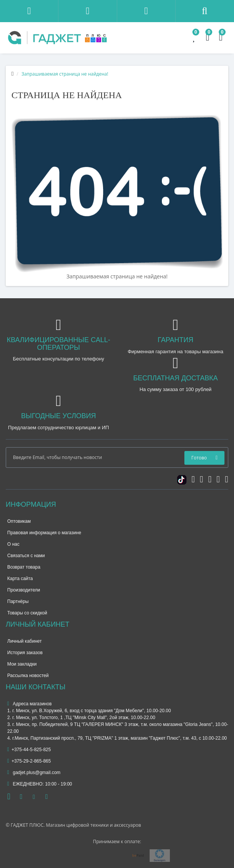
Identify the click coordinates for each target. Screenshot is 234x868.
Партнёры (18, 601)
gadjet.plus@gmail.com (34, 773)
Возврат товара (24, 567)
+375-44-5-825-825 (29, 750)
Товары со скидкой (27, 613)
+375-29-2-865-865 (29, 761)
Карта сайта (20, 579)
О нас (13, 544)
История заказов (25, 653)
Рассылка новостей (28, 676)
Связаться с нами (26, 556)
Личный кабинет (24, 641)
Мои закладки (22, 664)
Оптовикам (19, 521)
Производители (24, 590)
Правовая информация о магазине (44, 533)
